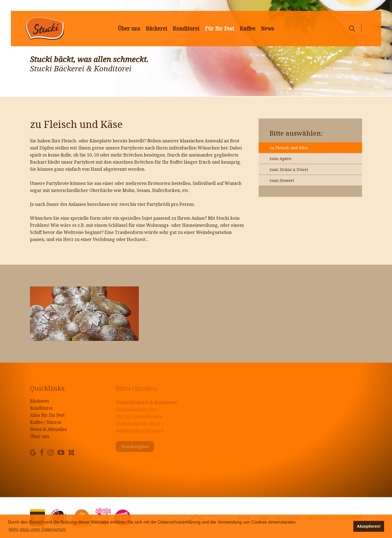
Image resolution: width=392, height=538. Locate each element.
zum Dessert (282, 180)
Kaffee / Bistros (46, 422)
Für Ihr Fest (219, 29)
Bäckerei (156, 29)
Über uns (129, 29)
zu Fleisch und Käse (289, 148)
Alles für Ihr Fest (47, 415)
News (267, 29)
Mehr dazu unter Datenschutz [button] (37, 529)
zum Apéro (281, 158)
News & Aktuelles (48, 429)
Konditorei (186, 29)
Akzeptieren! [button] (369, 526)
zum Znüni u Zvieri (289, 169)
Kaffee (247, 29)
